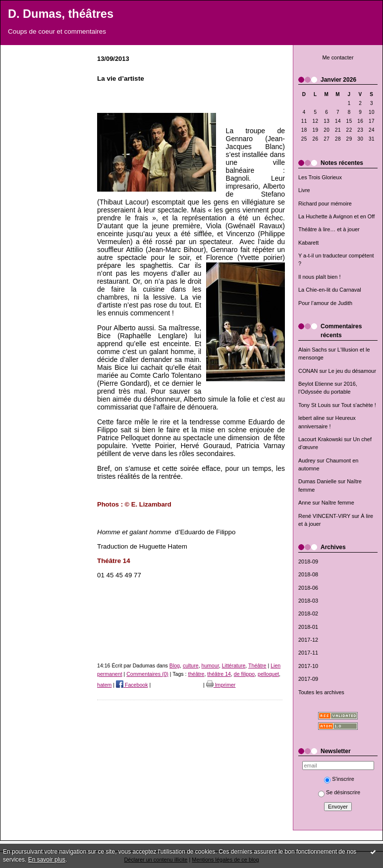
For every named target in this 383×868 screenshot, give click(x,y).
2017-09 (308, 679)
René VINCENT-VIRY (324, 516)
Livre (304, 190)
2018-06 (308, 588)
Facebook (132, 685)
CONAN (308, 371)
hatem (104, 685)
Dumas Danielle (317, 481)
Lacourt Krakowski (320, 439)
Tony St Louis (314, 405)
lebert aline (311, 418)
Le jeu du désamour (352, 371)
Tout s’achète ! (359, 405)
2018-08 (308, 574)
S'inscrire (339, 779)
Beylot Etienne (316, 384)
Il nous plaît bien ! (320, 277)
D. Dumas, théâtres (61, 14)
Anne (304, 503)
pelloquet (268, 674)
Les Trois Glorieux (320, 177)
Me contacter (338, 57)
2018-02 (308, 613)
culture (191, 665)
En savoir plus (47, 860)
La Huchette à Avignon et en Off (336, 216)
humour (210, 665)
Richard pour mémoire (325, 204)
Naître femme (338, 503)
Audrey (307, 460)
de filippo (244, 674)
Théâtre (257, 665)
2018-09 (308, 562)
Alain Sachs (313, 350)
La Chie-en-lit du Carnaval (330, 290)
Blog (175, 665)
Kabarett (308, 243)
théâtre (196, 674)
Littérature (234, 665)
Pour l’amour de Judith (325, 303)
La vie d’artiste (121, 78)
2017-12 (308, 640)
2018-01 (308, 627)
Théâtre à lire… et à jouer (329, 229)
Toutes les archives (321, 692)
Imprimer (221, 685)
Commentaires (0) (147, 674)
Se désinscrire (339, 792)
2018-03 (308, 601)
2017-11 (308, 653)
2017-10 (308, 666)
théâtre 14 (219, 674)
